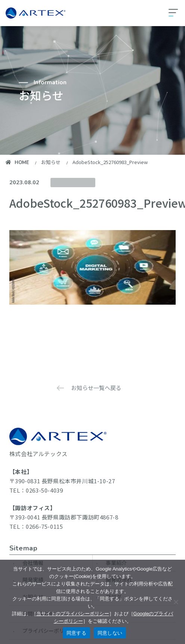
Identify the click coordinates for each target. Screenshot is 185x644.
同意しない (110, 633)
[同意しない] (176, 602)
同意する (76, 633)
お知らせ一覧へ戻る (96, 388)
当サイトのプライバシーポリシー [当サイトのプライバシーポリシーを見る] (73, 614)
